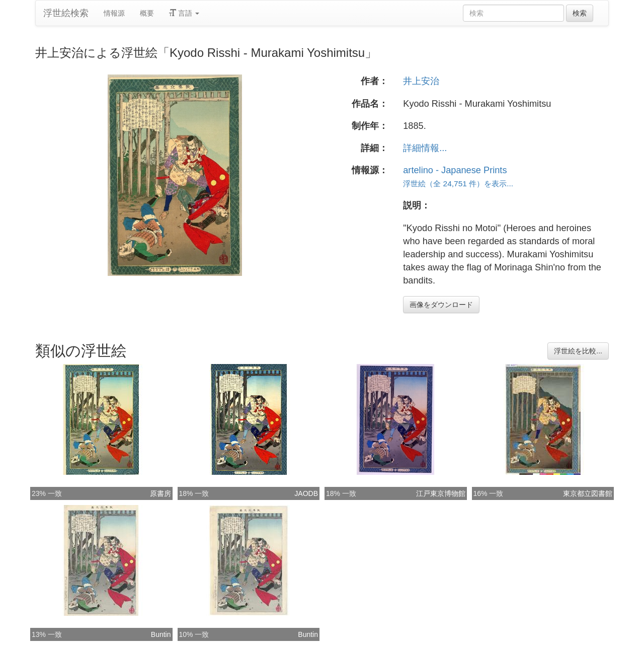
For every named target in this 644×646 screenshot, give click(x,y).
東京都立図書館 (588, 493)
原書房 (160, 493)
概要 (147, 13)
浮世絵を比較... (578, 351)
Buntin (161, 634)
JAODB (306, 493)
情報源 (114, 13)
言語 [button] (184, 13)
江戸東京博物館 (441, 493)
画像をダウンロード (441, 305)
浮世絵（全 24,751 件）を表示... (458, 184)
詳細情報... (425, 148)
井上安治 (421, 81)
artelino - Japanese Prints (455, 170)
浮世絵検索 (66, 13)
